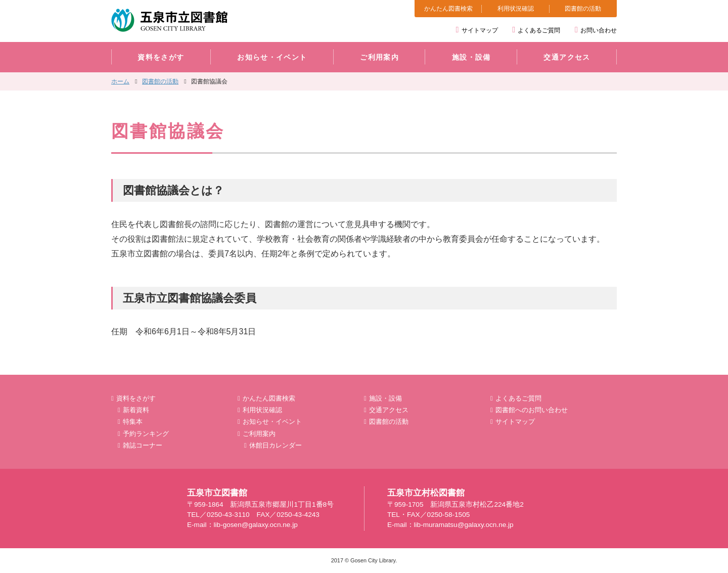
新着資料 (136, 410)
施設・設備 (471, 57)
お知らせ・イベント (272, 57)
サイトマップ (480, 30)
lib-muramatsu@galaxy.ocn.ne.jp (464, 525)
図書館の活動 (583, 9)
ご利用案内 (379, 57)
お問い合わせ (599, 30)
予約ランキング (146, 434)
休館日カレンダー (276, 445)
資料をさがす (161, 57)
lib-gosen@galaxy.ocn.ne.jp (256, 525)
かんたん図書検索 (448, 9)
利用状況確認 (516, 9)
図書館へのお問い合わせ (532, 410)
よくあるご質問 (539, 30)
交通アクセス (567, 57)
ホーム (120, 81)
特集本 (133, 422)
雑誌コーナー (143, 445)
